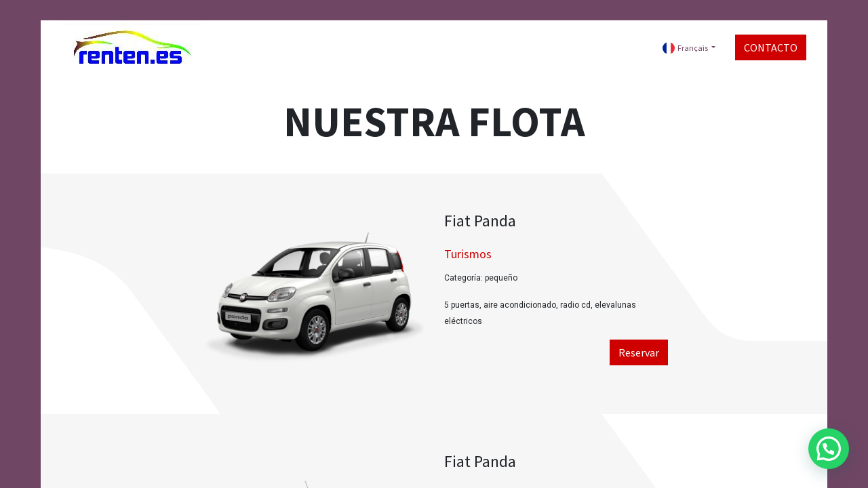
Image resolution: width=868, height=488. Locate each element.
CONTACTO (771, 47)
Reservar (639, 352)
